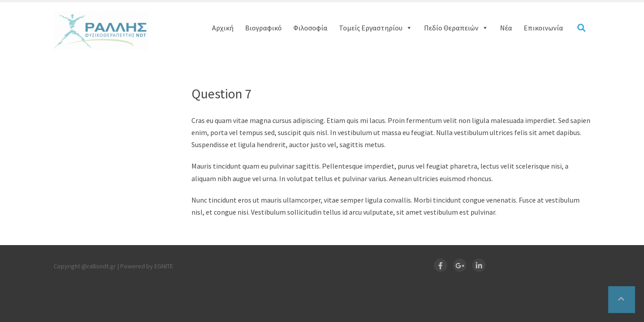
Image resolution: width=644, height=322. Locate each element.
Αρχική (223, 28)
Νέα (506, 28)
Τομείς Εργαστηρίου (376, 28)
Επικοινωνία (543, 28)
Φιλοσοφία (310, 28)
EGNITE (164, 266)
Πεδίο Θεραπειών (456, 28)
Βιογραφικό (263, 28)
